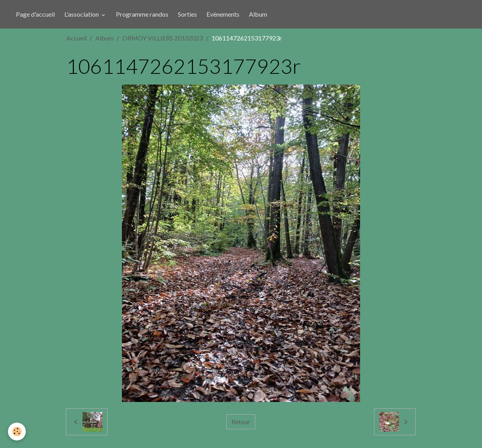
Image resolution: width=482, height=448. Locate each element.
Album (258, 14)
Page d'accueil (35, 14)
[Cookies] (17, 432)
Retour (241, 422)
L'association (82, 14)
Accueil (76, 38)
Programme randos (142, 14)
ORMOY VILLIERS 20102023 (163, 38)
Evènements (223, 14)
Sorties (187, 14)
